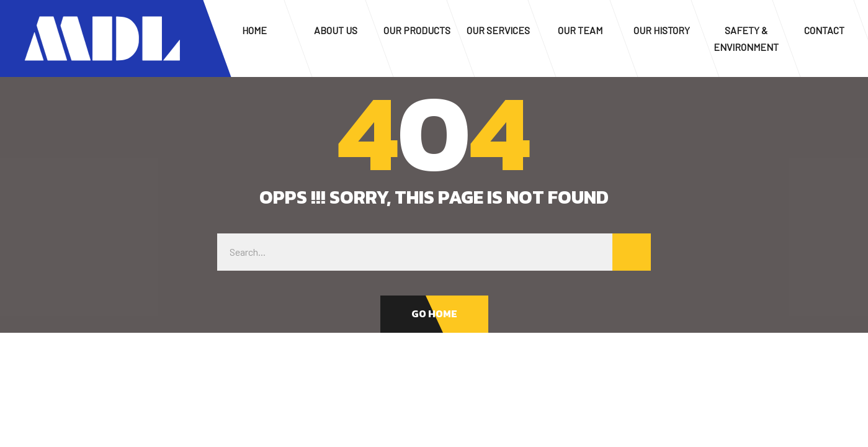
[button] (434, 314)
